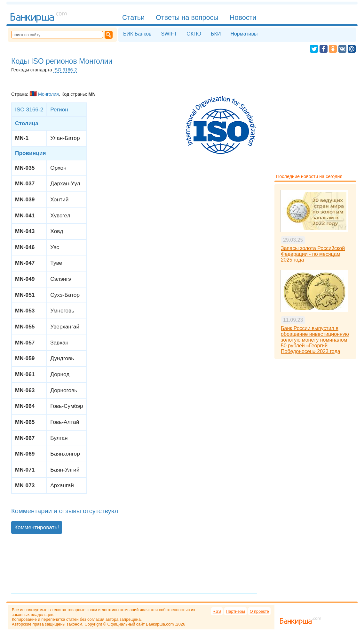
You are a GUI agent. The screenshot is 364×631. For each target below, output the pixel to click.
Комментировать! (37, 527)
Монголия (48, 94)
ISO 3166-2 (65, 70)
